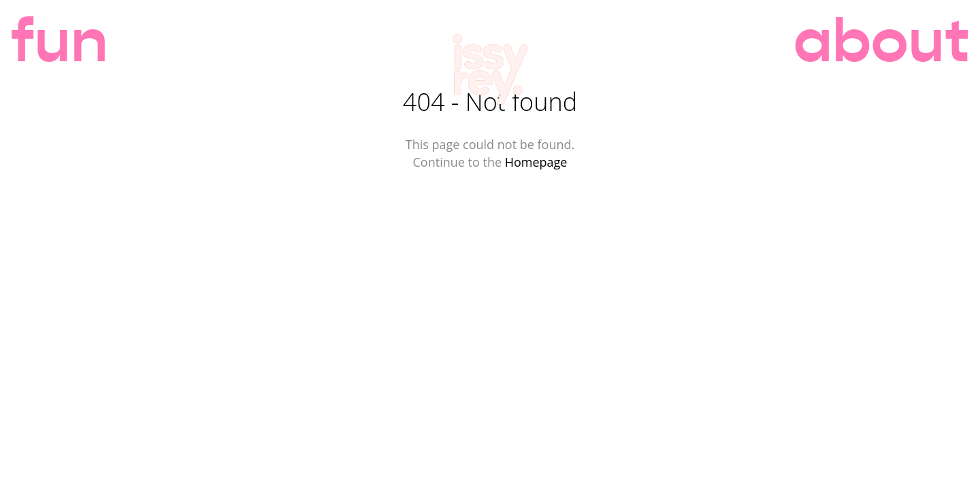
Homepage (536, 162)
